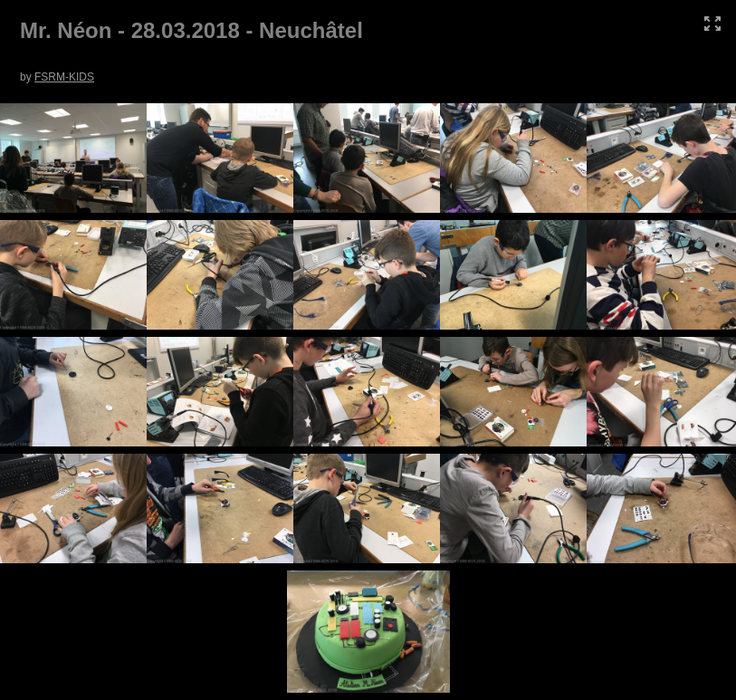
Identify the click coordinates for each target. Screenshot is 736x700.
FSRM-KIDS (64, 77)
